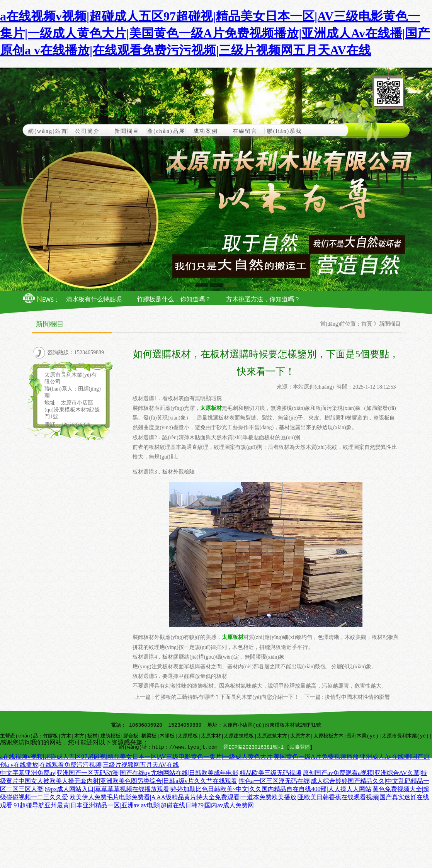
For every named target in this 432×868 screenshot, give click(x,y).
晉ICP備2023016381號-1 (253, 747)
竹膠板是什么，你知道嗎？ (174, 299)
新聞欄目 (127, 131)
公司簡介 (87, 131)
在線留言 (245, 131)
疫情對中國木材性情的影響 (357, 697)
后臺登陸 (300, 747)
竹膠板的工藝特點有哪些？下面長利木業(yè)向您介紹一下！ (227, 697)
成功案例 (206, 131)
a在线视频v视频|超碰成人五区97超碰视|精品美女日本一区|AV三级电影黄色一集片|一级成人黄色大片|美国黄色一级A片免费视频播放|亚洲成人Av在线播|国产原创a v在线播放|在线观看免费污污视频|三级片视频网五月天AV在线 (215, 33)
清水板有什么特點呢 (94, 299)
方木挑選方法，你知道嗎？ (263, 299)
